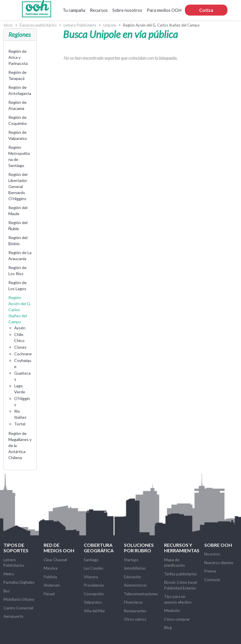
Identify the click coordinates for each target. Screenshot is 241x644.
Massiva (51, 568)
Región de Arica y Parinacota (18, 57)
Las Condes (93, 568)
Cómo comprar (177, 619)
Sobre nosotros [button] (127, 10)
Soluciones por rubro (139, 548)
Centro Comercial (18, 608)
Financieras (133, 602)
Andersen (52, 585)
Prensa (210, 571)
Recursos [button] (99, 10)
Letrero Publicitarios (14, 563)
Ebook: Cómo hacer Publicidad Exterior (181, 585)
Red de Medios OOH (59, 548)
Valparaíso (93, 602)
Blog (168, 628)
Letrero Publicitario (80, 25)
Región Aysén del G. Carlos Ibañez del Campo (20, 310)
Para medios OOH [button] (164, 10)
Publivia (50, 577)
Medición (172, 611)
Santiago (91, 560)
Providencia (94, 585)
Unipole (110, 25)
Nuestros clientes (219, 563)
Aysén (20, 328)
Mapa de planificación (175, 563)
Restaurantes (135, 611)
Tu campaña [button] (74, 10)
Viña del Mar (94, 611)
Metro (9, 574)
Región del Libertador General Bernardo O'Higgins (18, 186)
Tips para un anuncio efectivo (178, 599)
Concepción (94, 594)
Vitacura (91, 577)
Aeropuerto (13, 616)
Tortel (20, 424)
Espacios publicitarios (38, 25)
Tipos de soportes (16, 548)
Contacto (212, 580)
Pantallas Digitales (19, 582)
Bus (7, 591)
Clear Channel (55, 560)
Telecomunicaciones (141, 594)
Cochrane (23, 354)
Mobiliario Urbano (19, 599)
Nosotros (212, 554)
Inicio (8, 25)
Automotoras (135, 585)
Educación (132, 577)
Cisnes (20, 347)
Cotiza (206, 10)
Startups (131, 560)
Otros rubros (135, 619)
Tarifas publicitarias (180, 574)
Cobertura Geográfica (99, 548)
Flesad (49, 594)
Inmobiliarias (135, 568)
